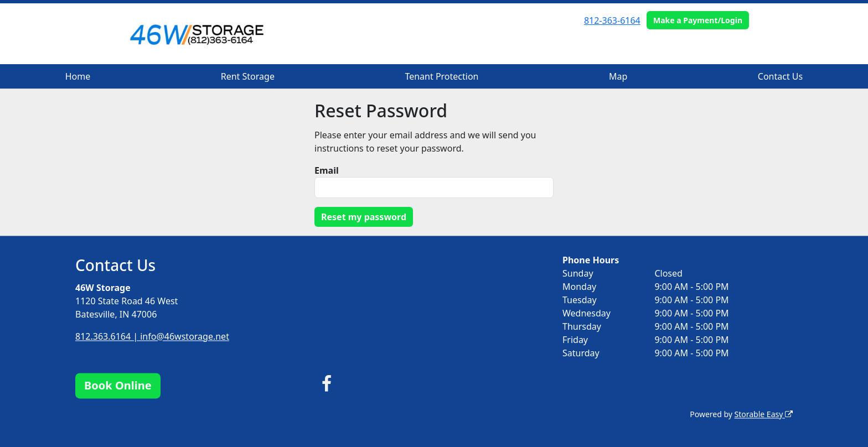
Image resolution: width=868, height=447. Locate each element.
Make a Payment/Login (698, 20)
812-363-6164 (612, 20)
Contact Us (780, 76)
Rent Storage (248, 76)
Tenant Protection (441, 76)
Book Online (118, 385)
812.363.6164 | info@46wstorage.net (152, 336)
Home (78, 76)
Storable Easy (764, 414)
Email (327, 170)
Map (618, 76)
